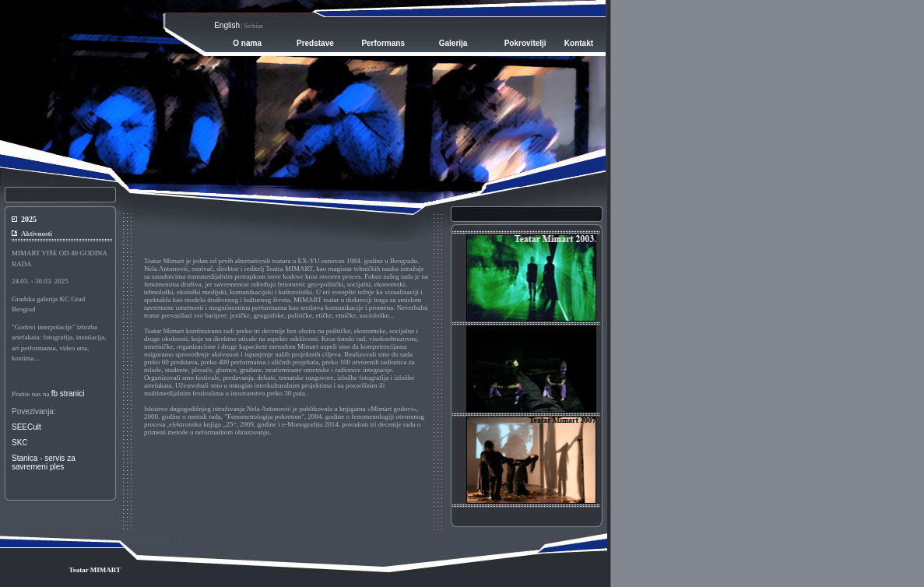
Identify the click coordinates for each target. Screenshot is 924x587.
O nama (247, 43)
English (227, 25)
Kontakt (579, 43)
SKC (20, 443)
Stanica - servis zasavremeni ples (44, 462)
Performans (383, 43)
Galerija (453, 43)
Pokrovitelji (525, 43)
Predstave (315, 43)
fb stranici (68, 394)
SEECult (26, 427)
